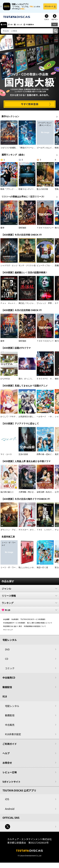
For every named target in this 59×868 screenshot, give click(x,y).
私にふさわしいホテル (28, 569)
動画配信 (7, 689)
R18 (54, 26)
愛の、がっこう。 (26, 381)
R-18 (29, 612)
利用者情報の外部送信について (35, 628)
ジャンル (29, 590)
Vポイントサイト (11, 784)
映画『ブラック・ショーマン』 (14, 191)
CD (15, 26)
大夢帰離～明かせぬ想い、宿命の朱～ (35, 494)
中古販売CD (39, 26)
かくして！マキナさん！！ (12, 418)
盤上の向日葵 (42, 191)
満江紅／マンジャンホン (29, 305)
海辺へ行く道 (42, 569)
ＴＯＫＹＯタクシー (45, 230)
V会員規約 (15, 621)
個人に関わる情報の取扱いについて (40, 625)
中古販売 (10, 727)
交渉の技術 (23, 456)
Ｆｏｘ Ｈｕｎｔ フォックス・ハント (17, 305)
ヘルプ (6, 755)
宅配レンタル (12, 708)
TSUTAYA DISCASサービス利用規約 (33, 621)
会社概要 (6, 621)
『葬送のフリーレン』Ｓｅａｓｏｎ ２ (36, 150)
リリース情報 (29, 598)
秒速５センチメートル (28, 191)
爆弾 (2, 230)
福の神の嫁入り (7, 494)
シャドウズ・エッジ (9, 267)
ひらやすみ (5, 381)
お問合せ (7, 765)
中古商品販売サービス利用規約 (14, 625)
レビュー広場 (10, 774)
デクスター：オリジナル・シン (32, 532)
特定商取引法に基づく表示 (13, 628)
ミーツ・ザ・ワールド (10, 569)
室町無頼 (22, 230)
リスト (47, 21)
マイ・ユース (6, 456)
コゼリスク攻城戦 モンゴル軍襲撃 (16, 150)
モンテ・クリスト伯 (27, 267)
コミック (25, 26)
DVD (6, 26)
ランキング (29, 605)
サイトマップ (8, 632)
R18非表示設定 (13, 736)
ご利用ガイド (10, 746)
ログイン (55, 21)
